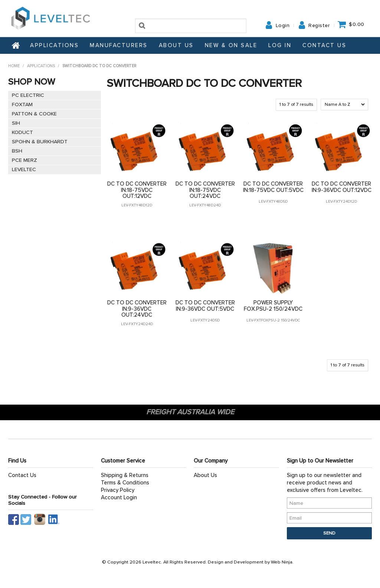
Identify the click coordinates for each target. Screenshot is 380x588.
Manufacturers (119, 45)
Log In (280, 45)
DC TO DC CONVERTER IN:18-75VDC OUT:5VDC (273, 187)
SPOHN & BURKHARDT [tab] (40, 142)
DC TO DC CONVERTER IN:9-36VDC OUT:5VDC (205, 306)
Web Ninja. (282, 562)
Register (319, 26)
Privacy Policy (118, 490)
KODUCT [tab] (22, 132)
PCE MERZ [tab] (24, 160)
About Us (176, 45)
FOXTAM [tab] (22, 104)
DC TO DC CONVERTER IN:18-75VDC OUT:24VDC (205, 190)
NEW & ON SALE (231, 45)
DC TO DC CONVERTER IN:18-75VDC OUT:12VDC (137, 190)
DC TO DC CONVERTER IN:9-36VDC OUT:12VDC (342, 187)
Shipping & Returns (125, 475)
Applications (54, 45)
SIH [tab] (16, 123)
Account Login (119, 497)
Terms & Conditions (125, 483)
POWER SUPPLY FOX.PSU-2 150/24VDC (273, 306)
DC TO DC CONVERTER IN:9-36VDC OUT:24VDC (137, 309)
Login (283, 26)
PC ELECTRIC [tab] (28, 95)
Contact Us (324, 45)
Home (16, 45)
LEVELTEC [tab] (24, 169)
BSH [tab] (17, 151)
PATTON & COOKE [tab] (34, 114)
